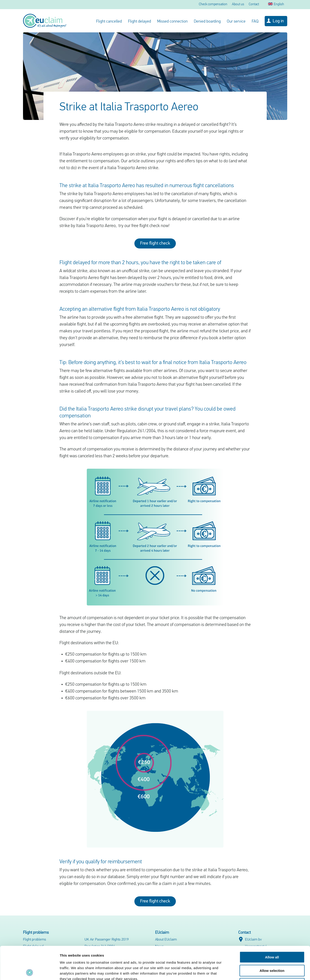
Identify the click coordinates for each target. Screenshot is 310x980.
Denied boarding (207, 22)
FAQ (255, 22)
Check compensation (213, 4)
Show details (239, 971)
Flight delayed (140, 22)
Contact (254, 4)
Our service (236, 22)
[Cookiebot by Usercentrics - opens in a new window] (29, 971)
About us (238, 4)
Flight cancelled (109, 22)
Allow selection (272, 938)
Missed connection (172, 22)
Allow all (272, 924)
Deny (272, 951)
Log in (278, 21)
